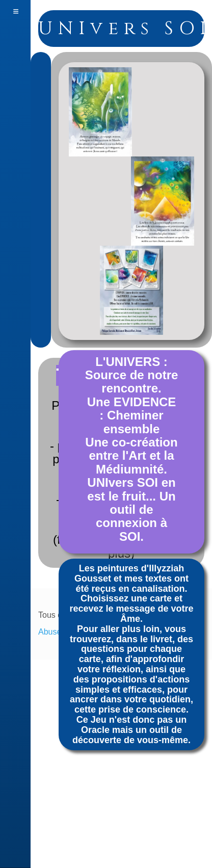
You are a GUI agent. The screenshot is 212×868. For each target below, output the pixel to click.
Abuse (50, 632)
